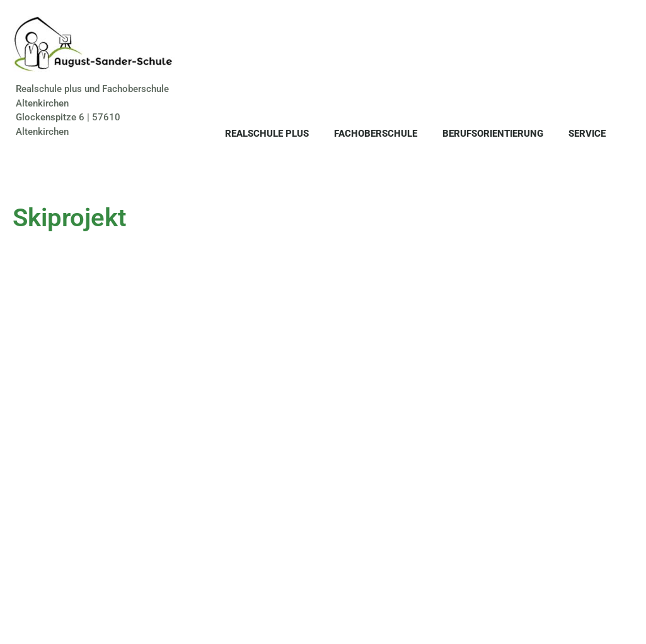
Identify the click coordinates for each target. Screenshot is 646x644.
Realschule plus (267, 134)
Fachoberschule (376, 134)
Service (587, 134)
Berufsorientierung (493, 134)
